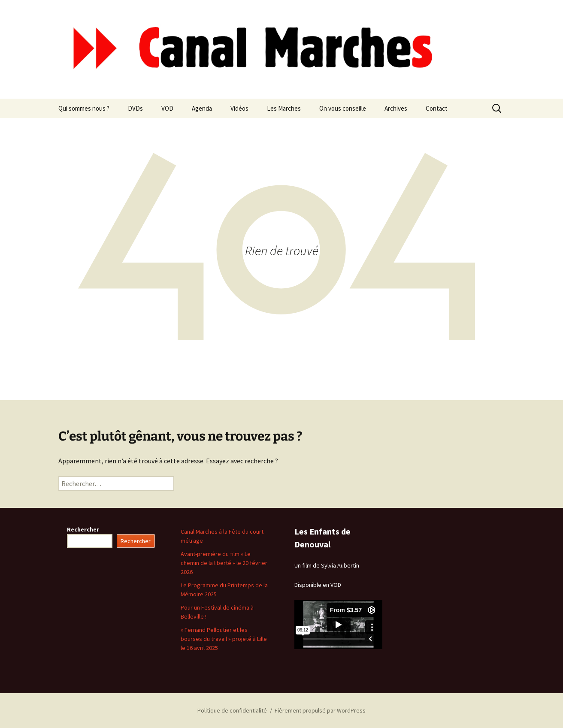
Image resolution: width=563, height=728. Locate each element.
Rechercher (83, 529)
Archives (396, 108)
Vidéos (239, 108)
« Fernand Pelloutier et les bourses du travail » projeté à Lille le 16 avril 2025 (224, 639)
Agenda (202, 108)
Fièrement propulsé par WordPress (320, 710)
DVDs (135, 108)
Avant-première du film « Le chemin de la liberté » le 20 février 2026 (224, 563)
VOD (167, 108)
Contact (437, 108)
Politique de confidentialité (232, 710)
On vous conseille (343, 108)
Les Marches (284, 108)
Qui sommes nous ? (84, 108)
